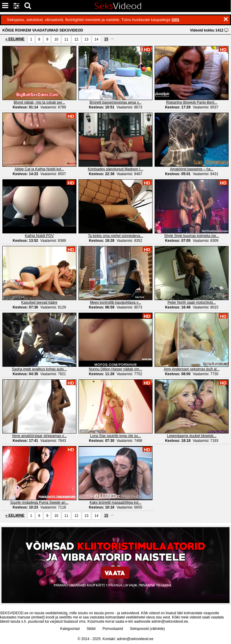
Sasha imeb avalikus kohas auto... (39, 369)
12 (76, 39)
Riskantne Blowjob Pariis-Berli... (192, 102)
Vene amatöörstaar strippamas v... (39, 436)
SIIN (175, 20)
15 (106, 39)
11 (66, 39)
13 (86, 39)
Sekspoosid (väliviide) (147, 629)
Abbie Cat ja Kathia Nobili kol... (39, 169)
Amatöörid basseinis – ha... (192, 169)
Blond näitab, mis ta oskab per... (39, 102)
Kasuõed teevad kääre (39, 302)
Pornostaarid (113, 629)
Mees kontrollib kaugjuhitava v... (115, 302)
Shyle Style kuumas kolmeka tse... (192, 236)
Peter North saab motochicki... (192, 302)
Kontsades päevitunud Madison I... (115, 169)
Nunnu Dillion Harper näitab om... (115, 369)
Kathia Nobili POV (39, 236)
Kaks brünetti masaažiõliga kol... (115, 503)
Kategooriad (70, 629)
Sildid (91, 629)
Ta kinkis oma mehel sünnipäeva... (115, 236)
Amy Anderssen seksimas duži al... (192, 369)
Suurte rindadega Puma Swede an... (39, 503)
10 (56, 39)
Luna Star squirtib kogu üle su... (116, 436)
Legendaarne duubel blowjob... (192, 436)
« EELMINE (15, 39)
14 (96, 39)
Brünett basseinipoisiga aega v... (116, 102)
